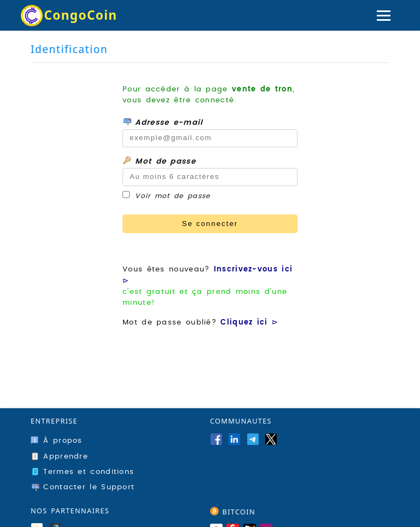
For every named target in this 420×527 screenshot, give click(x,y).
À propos (57, 441)
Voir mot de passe (173, 196)
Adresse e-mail (163, 122)
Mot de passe (159, 161)
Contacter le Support (83, 487)
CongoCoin (80, 15)
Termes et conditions (82, 472)
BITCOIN (233, 512)
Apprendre (59, 456)
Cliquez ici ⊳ (249, 322)
